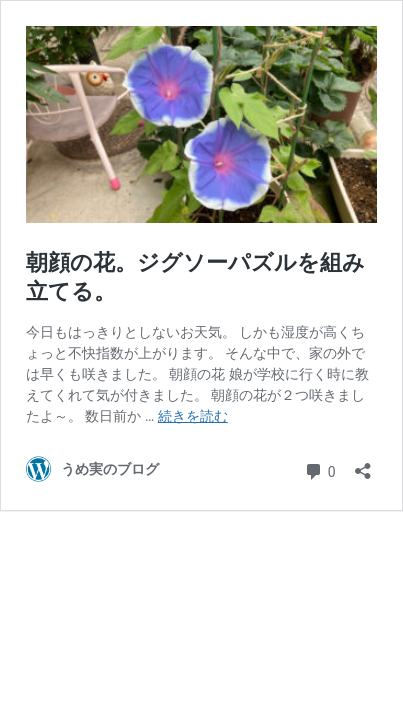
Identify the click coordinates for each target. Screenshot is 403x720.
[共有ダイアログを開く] (363, 464)
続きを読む (193, 416)
